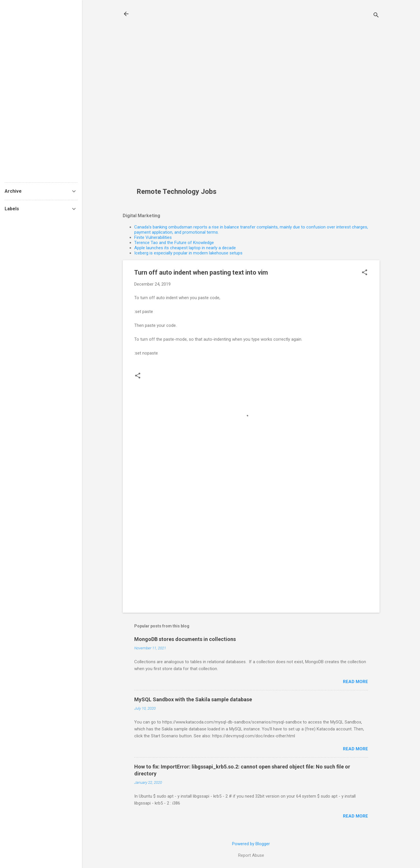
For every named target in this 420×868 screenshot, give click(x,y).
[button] (365, 273)
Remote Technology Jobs (177, 192)
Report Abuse (251, 855)
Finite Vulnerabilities (153, 237)
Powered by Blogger (251, 844)
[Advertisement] (179, 97)
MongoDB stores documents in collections (185, 639)
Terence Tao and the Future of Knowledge (174, 243)
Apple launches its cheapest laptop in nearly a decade (185, 248)
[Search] (376, 16)
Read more (355, 682)
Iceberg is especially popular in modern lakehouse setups (188, 253)
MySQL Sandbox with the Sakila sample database (193, 699)
